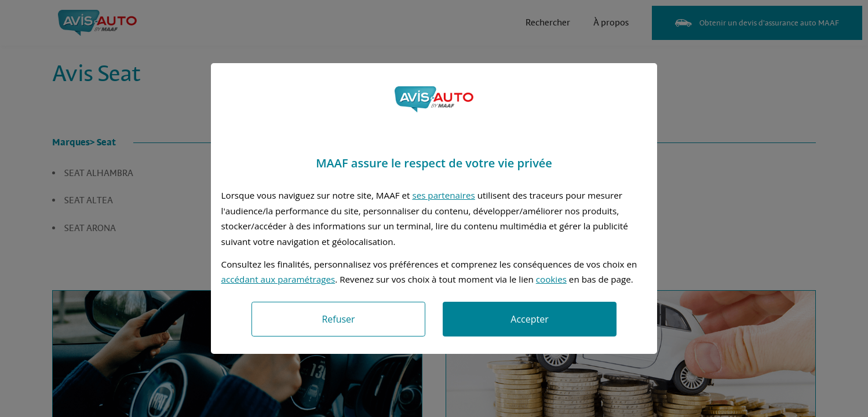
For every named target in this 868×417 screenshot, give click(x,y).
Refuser (338, 319)
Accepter (529, 319)
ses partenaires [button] (443, 195)
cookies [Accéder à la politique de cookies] (551, 279)
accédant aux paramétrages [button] (278, 279)
